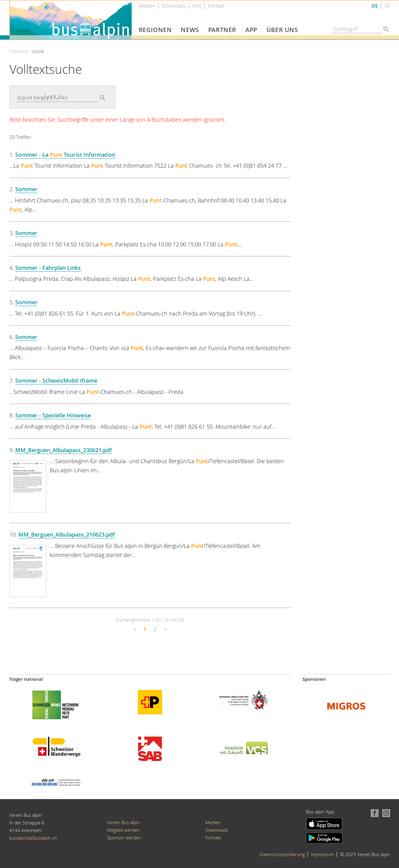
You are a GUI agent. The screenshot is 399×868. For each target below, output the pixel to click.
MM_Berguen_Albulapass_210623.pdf (67, 534)
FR (387, 6)
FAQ (197, 6)
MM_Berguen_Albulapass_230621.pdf (64, 450)
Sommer (26, 189)
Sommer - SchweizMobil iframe (56, 380)
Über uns (282, 30)
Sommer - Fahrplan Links (48, 268)
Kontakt (216, 6)
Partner (222, 30)
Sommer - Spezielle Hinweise (53, 415)
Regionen (155, 30)
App (251, 30)
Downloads (174, 6)
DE (375, 6)
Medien (147, 6)
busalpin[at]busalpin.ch (33, 838)
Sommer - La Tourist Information (65, 155)
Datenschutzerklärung (282, 854)
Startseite (19, 52)
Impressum (322, 854)
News (190, 30)
